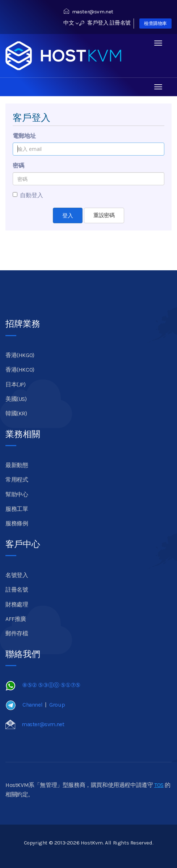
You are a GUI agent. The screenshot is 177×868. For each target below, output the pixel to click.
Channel (32, 705)
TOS (159, 785)
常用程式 (17, 480)
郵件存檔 (17, 633)
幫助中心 (17, 494)
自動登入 (28, 195)
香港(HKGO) (20, 355)
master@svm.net (88, 12)
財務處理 (17, 604)
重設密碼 (104, 215)
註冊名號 (120, 23)
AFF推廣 (16, 619)
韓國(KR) (16, 413)
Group (57, 705)
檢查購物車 (155, 23)
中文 (71, 23)
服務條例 (17, 523)
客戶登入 (94, 23)
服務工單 (17, 509)
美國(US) (16, 399)
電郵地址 (24, 136)
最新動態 (17, 465)
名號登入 (17, 575)
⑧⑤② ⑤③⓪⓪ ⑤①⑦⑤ (51, 685)
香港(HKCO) (20, 370)
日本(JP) (16, 384)
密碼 (18, 166)
